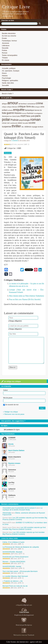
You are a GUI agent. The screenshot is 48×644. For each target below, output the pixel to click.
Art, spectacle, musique (11, 71)
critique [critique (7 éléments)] (4, 107)
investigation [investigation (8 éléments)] (38, 113)
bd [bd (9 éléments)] (19, 104)
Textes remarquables (10, 55)
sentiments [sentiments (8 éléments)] (14, 123)
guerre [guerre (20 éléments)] (10, 113)
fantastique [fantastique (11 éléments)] (30, 110)
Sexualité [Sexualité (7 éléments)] (25, 123)
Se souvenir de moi (11, 405)
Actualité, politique (9, 68)
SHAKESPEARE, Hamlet (12, 566)
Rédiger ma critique (11, 412)
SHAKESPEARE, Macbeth (12, 552)
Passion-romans (14, 463)
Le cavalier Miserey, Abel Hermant (15, 576)
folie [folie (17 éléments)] (4, 113)
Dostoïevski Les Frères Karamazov (15, 557)
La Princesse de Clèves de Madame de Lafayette (21, 547)
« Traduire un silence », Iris (13, 581)
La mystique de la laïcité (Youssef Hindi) (22, 509)
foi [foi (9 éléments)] (41, 110)
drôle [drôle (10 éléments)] (42, 107)
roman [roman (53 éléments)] (35, 120)
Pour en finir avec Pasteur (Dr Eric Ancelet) (25, 299)
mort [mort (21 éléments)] (23, 116)
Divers (4, 73)
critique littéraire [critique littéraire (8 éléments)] (12, 107)
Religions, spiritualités (10, 80)
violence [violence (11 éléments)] (28, 127)
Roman (5, 53)
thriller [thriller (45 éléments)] (16, 126)
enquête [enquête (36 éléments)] (19, 110)
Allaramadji (7, 513)
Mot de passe (8, 398)
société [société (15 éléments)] (32, 123)
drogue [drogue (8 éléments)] (38, 107)
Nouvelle (5, 48)
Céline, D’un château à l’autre (14, 542)
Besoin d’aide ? (8, 94)
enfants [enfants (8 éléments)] (10, 110)
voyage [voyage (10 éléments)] (34, 127)
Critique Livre (16, 7)
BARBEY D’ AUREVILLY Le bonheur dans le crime (25, 523)
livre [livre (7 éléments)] (11, 116)
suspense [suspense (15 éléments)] (7, 127)
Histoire (5, 76)
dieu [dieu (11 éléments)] (33, 107)
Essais (4, 38)
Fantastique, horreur (9, 41)
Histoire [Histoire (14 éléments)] (18, 113)
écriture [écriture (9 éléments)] (41, 127)
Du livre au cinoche (9, 36)
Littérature (6, 46)
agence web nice (36, 642)
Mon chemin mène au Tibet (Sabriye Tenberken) (26, 296)
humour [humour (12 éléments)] (30, 113)
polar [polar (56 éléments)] (6, 119)
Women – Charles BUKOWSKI (14, 562)
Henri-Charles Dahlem (16, 451)
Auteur (5, 390)
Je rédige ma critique (11, 381)
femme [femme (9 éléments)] (37, 110)
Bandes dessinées (9, 33)
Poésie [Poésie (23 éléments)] (15, 120)
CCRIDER (15, 141)
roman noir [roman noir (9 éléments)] (6, 123)
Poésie (4, 50)
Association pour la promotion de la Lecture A (19, 508)
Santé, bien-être (8, 83)
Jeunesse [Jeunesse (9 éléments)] (5, 116)
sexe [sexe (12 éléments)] (20, 123)
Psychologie (6, 78)
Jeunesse (6, 43)
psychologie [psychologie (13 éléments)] (24, 120)
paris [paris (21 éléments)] (38, 116)
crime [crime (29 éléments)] (39, 103)
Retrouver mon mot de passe (14, 414)
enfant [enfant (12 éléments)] (5, 110)
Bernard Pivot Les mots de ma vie (15, 586)
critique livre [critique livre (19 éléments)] (24, 106)
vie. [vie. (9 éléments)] (23, 127)
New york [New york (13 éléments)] (30, 116)
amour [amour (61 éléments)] (13, 103)
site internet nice (23, 642)
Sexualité (5, 85)
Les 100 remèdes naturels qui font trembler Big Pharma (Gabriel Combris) (25, 519)
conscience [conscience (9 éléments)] (31, 104)
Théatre (5, 58)
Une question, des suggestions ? (13, 421)
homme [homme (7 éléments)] (24, 113)
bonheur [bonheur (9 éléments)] (24, 104)
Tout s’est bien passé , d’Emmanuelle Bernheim (20, 571)
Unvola (11, 444)
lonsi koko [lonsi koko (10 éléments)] (16, 116)
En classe (6, 60)
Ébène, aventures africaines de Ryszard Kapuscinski (24, 514)
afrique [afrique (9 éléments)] (4, 104)
